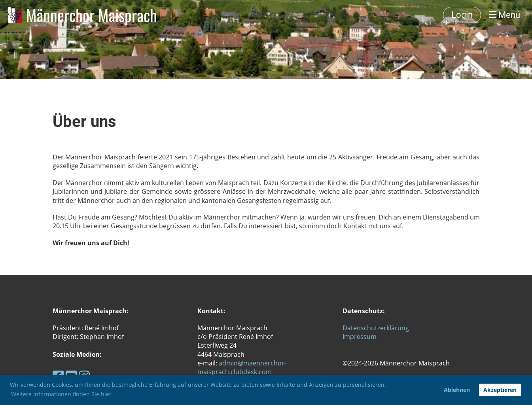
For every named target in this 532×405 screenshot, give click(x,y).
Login (462, 15)
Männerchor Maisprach (92, 15)
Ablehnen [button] (457, 390)
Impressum (360, 337)
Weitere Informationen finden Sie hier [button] (61, 394)
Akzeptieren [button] (500, 390)
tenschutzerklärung (380, 328)
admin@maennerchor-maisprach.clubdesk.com (242, 367)
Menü (505, 15)
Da (347, 328)
